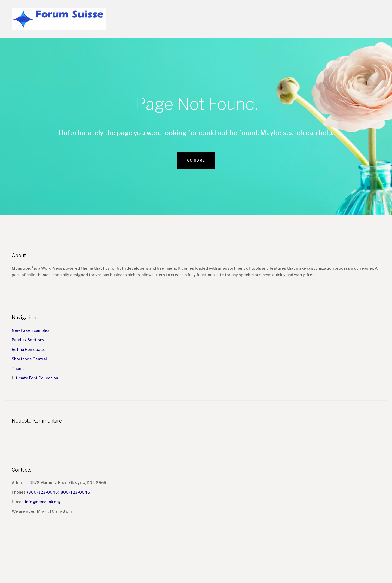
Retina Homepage (29, 349)
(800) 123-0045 (42, 492)
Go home (196, 160)
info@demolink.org (43, 502)
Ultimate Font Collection (35, 378)
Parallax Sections (28, 340)
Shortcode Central (29, 359)
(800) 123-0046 (75, 492)
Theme (18, 368)
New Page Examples (31, 330)
